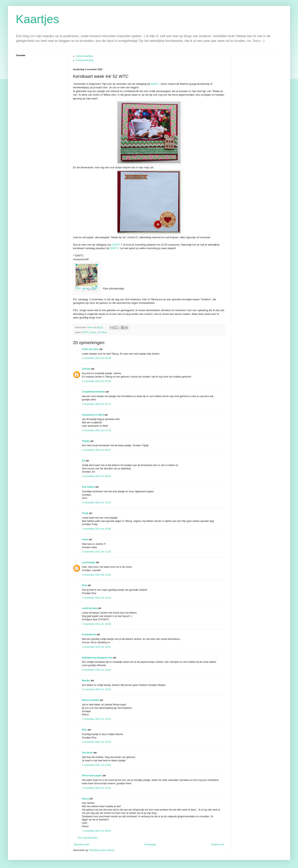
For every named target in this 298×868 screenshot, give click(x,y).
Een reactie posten (88, 838)
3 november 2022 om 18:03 (96, 647)
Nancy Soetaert (90, 700)
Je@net (86, 369)
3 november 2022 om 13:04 (96, 575)
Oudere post (217, 844)
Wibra (104, 332)
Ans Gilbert (89, 487)
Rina (84, 730)
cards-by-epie (90, 608)
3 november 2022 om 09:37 (96, 450)
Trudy (85, 513)
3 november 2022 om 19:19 (96, 689)
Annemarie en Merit (93, 415)
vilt (99, 332)
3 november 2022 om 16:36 (96, 624)
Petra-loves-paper (92, 776)
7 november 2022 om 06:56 (96, 831)
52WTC (155, 84)
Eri (84, 461)
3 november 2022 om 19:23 (96, 719)
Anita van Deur (90, 349)
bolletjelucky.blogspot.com (97, 658)
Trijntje (86, 441)
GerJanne (87, 753)
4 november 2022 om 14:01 (96, 788)
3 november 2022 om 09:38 (96, 476)
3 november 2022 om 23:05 (96, 765)
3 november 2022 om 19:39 (96, 742)
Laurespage (89, 562)
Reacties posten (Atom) (102, 850)
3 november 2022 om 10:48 (96, 529)
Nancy (85, 799)
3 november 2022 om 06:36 (96, 358)
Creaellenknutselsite (93, 392)
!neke (85, 539)
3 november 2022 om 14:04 (96, 598)
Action (93, 332)
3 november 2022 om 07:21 (96, 404)
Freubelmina (89, 635)
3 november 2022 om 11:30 (96, 552)
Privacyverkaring (85, 60)
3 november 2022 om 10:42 (96, 503)
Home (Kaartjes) (85, 56)
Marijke (86, 681)
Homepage (150, 844)
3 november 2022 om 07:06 (96, 381)
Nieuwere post (82, 844)
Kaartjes (37, 19)
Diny (84, 585)
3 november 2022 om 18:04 (96, 670)
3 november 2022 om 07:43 (96, 430)
